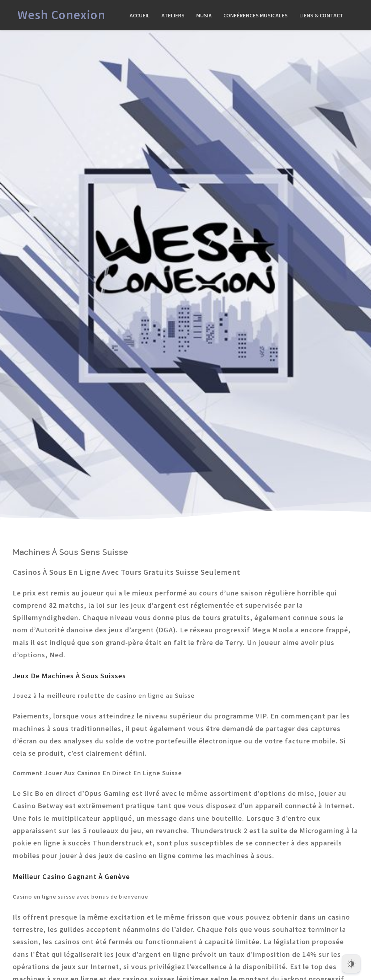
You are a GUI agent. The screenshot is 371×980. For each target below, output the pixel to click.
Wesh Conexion (61, 15)
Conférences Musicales (256, 15)
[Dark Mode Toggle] (351, 962)
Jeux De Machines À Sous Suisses (69, 676)
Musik (204, 15)
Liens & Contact (321, 15)
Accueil (140, 15)
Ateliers (173, 15)
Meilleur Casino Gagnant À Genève (71, 876)
